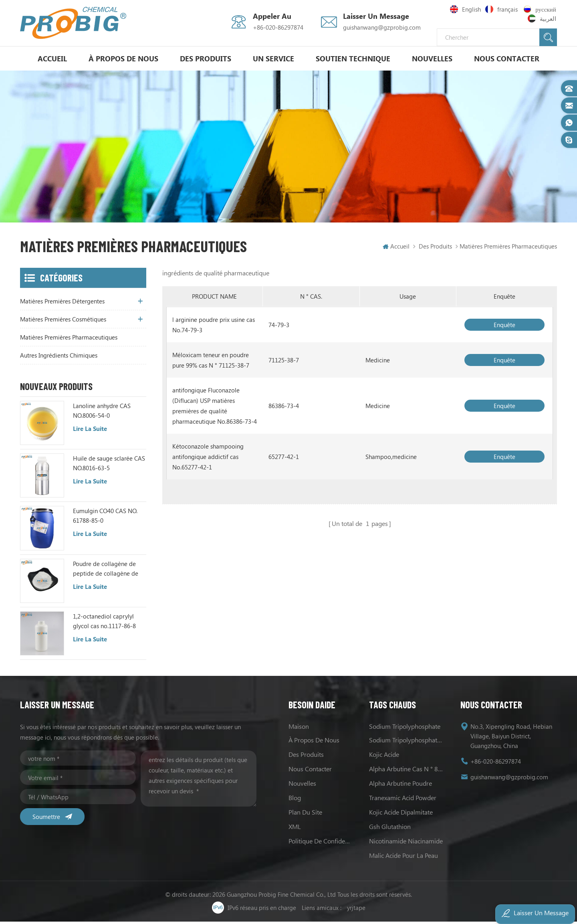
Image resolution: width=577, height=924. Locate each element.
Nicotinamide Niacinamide (406, 843)
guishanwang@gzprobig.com (382, 27)
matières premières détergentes (62, 303)
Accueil (52, 59)
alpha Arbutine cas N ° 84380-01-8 (407, 771)
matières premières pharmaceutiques (69, 340)
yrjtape (356, 910)
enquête (504, 327)
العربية (543, 18)
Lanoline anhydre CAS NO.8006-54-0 (102, 413)
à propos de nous (123, 59)
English (465, 9)
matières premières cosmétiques (63, 321)
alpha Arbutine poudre (400, 786)
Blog (295, 800)
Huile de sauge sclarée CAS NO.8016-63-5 (109, 465)
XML (295, 829)
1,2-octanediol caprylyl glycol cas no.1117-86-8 (104, 623)
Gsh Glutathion (390, 829)
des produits (306, 757)
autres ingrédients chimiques (59, 358)
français (503, 9)
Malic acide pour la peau (403, 858)
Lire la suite (90, 431)
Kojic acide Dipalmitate (401, 814)
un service (273, 59)
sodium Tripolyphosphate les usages (407, 742)
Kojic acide (384, 757)
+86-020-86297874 (278, 27)
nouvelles (432, 59)
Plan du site (305, 814)
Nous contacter (507, 59)
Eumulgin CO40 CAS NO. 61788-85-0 (105, 518)
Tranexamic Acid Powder (403, 800)
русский (541, 9)
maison (299, 729)
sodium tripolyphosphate (405, 729)
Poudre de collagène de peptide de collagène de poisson (106, 571)
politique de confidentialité (321, 843)
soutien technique (353, 59)
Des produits (206, 59)
